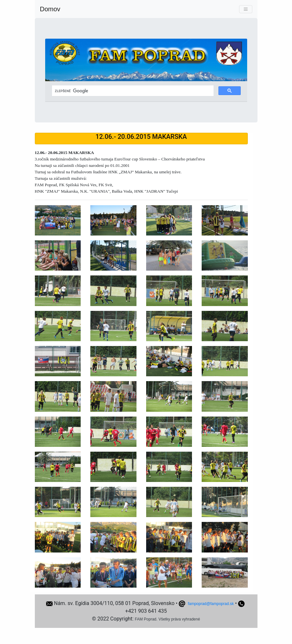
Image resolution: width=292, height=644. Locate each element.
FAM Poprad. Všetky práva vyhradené (167, 619)
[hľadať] (132, 91)
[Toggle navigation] (246, 9)
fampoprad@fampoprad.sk (211, 604)
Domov (50, 9)
